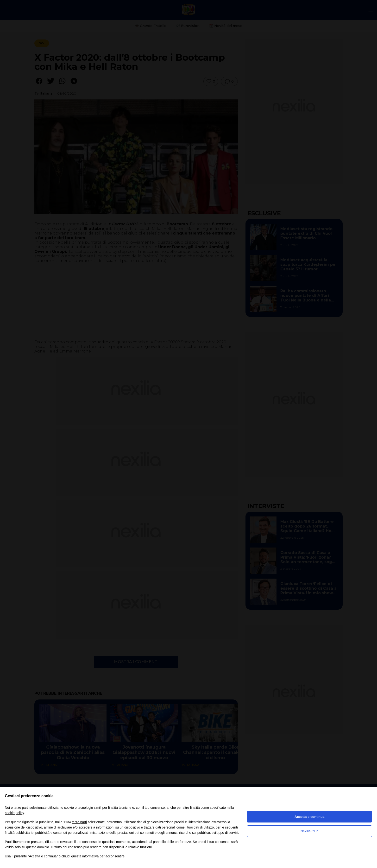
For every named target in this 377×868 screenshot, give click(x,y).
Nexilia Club (310, 831)
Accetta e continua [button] (309, 817)
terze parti (79, 822)
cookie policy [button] (14, 813)
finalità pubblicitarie (19, 833)
